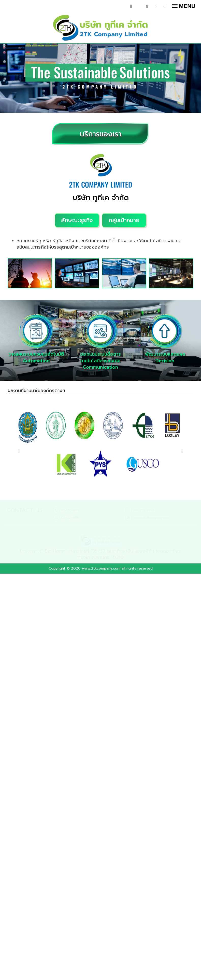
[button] (15, 79)
